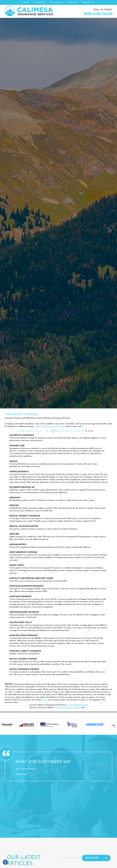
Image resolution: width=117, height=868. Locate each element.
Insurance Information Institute (67, 708)
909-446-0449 (98, 14)
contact (44, 700)
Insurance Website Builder (77, 705)
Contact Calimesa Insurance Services (49, 426)
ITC (86, 708)
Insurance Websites (37, 705)
